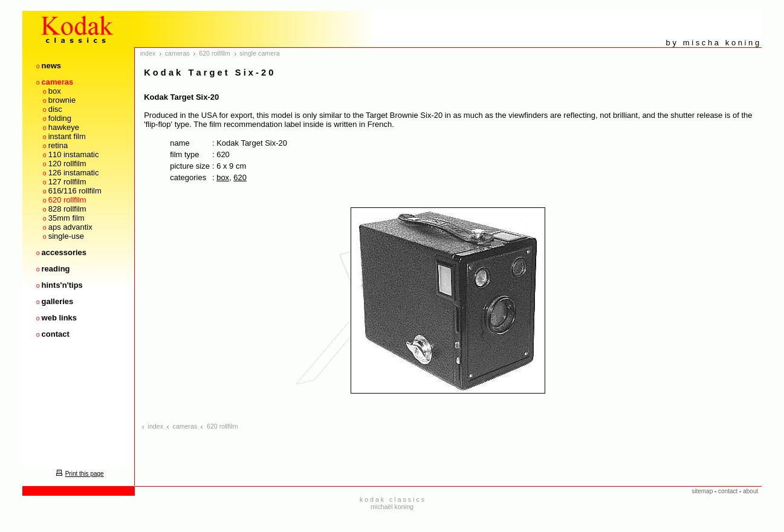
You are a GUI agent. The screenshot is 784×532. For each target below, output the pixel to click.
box (55, 91)
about (750, 491)
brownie (62, 100)
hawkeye (64, 127)
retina (58, 145)
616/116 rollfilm (75, 191)
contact (56, 334)
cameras (58, 82)
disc (55, 109)
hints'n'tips (62, 285)
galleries (58, 301)
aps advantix (70, 227)
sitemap (702, 491)
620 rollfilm (67, 200)
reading (56, 269)
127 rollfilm (67, 182)
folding (60, 118)
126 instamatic (74, 173)
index (148, 53)
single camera (259, 53)
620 (240, 177)
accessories (64, 252)
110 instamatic (74, 154)
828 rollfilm (67, 209)
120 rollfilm (67, 164)
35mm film (66, 218)
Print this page (79, 474)
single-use (66, 236)
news (52, 66)
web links (60, 318)
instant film (67, 136)
